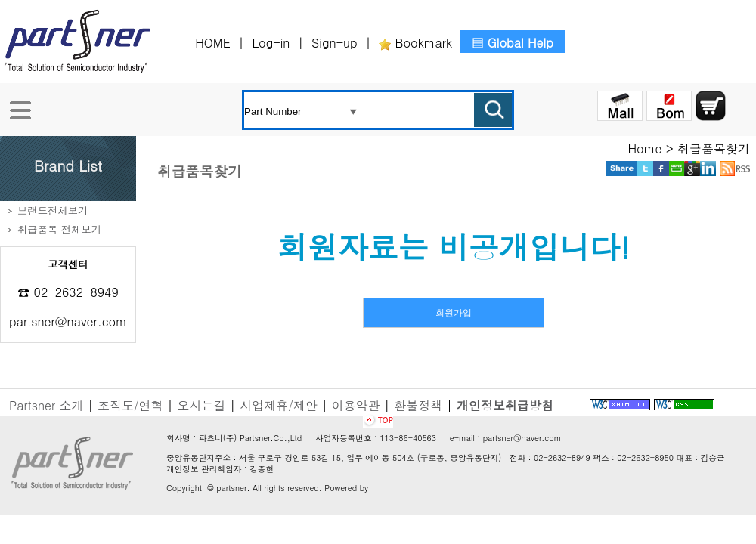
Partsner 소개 (46, 405)
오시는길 (201, 405)
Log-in (273, 43)
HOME (215, 43)
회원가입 (454, 313)
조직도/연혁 (130, 405)
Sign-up (336, 43)
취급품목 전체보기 (59, 229)
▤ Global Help (512, 43)
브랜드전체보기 (53, 210)
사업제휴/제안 (279, 405)
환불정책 (418, 405)
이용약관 (356, 405)
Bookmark (415, 43)
